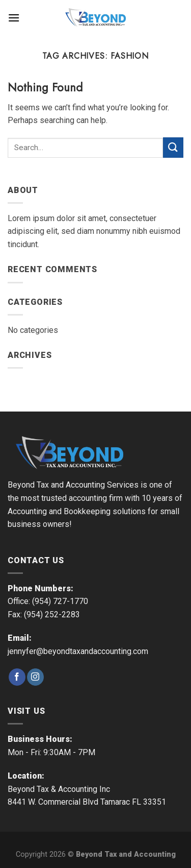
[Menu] (14, 18)
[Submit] (173, 147)
